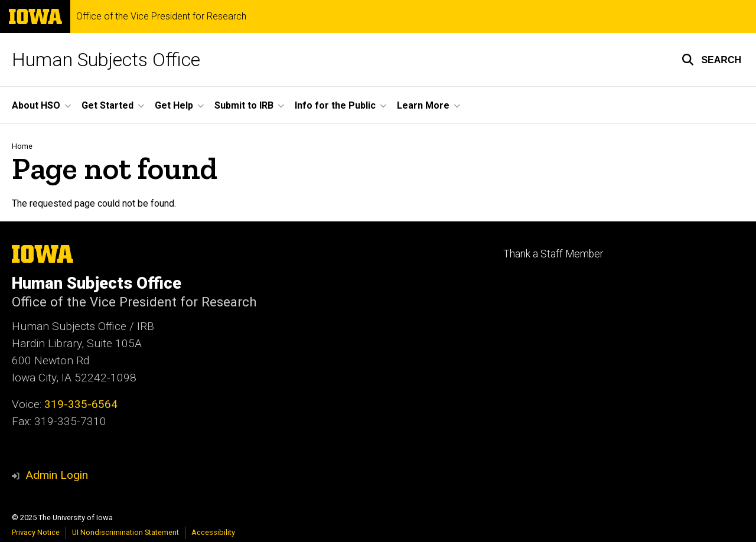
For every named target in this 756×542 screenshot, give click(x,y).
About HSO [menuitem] (36, 105)
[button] (711, 60)
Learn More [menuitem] (423, 105)
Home (22, 146)
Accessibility (213, 532)
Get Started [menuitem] (107, 105)
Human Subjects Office (106, 60)
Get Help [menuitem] (174, 105)
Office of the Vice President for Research (161, 17)
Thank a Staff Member (553, 254)
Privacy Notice (36, 532)
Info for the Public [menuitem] (335, 105)
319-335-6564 (81, 404)
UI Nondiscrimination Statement (126, 532)
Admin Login (57, 475)
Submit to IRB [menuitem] (244, 105)
